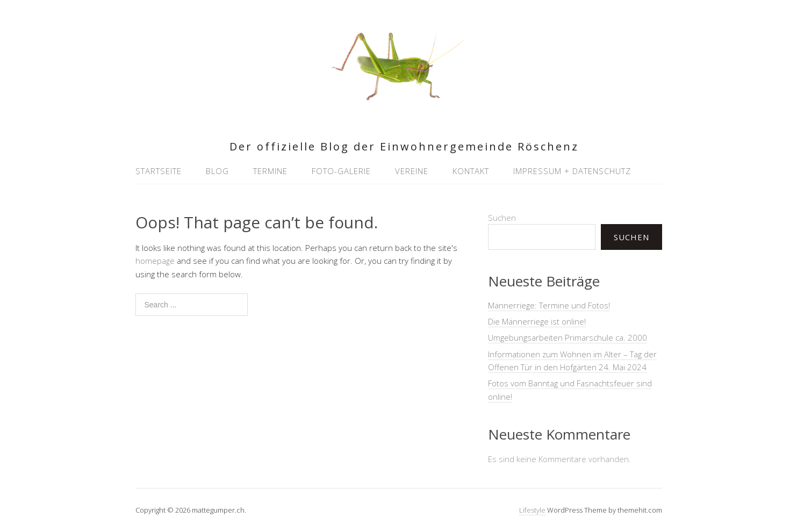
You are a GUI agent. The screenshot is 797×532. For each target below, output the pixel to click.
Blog (217, 171)
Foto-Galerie (341, 171)
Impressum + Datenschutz (572, 171)
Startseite (159, 171)
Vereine (412, 171)
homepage (155, 261)
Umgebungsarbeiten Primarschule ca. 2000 (568, 337)
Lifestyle (532, 510)
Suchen (502, 218)
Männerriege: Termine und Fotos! (549, 305)
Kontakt (471, 171)
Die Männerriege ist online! (537, 321)
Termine (270, 171)
